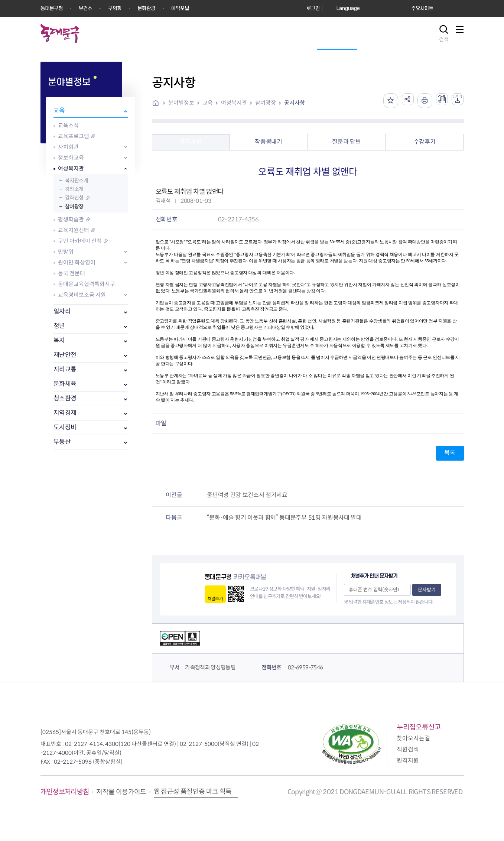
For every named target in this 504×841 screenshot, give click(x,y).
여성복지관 (71, 168)
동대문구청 (52, 8)
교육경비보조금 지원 (82, 295)
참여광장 (74, 207)
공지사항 (295, 103)
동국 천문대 (71, 273)
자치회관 (68, 147)
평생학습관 (71, 219)
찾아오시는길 (413, 738)
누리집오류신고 (419, 727)
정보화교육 (71, 158)
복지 (59, 340)
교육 (59, 111)
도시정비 (65, 427)
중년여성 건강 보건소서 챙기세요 (247, 495)
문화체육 (65, 384)
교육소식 (68, 125)
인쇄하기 (419, 101)
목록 (450, 453)
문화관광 (146, 8)
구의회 (115, 8)
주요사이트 (422, 8)
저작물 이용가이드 (121, 792)
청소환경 (65, 398)
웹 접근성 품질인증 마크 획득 (193, 792)
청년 (59, 326)
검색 (444, 39)
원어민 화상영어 (77, 262)
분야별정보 (181, 103)
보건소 (85, 8)
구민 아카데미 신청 (80, 241)
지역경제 (65, 413)
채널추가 (215, 599)
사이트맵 (460, 34)
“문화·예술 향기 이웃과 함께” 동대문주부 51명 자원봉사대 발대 (284, 518)
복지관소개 (77, 181)
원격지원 (408, 761)
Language (348, 8)
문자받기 (427, 590)
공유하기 (400, 101)
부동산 (62, 442)
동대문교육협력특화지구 (87, 284)
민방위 (66, 252)
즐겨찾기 (382, 101)
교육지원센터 (74, 230)
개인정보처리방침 (65, 792)
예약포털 (180, 8)
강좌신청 (74, 198)
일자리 (62, 311)
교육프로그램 (74, 136)
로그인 (313, 8)
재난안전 (65, 355)
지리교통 (65, 369)
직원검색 (408, 749)
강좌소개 (74, 189)
